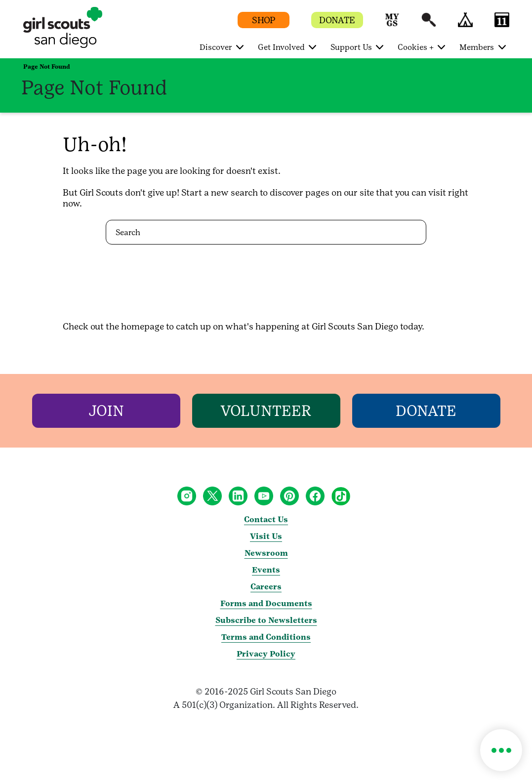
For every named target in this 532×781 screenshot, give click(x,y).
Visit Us (266, 536)
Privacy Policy (266, 654)
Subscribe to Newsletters (266, 620)
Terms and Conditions (266, 637)
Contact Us (266, 519)
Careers (266, 587)
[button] (392, 24)
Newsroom (266, 553)
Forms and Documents (266, 603)
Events (266, 570)
